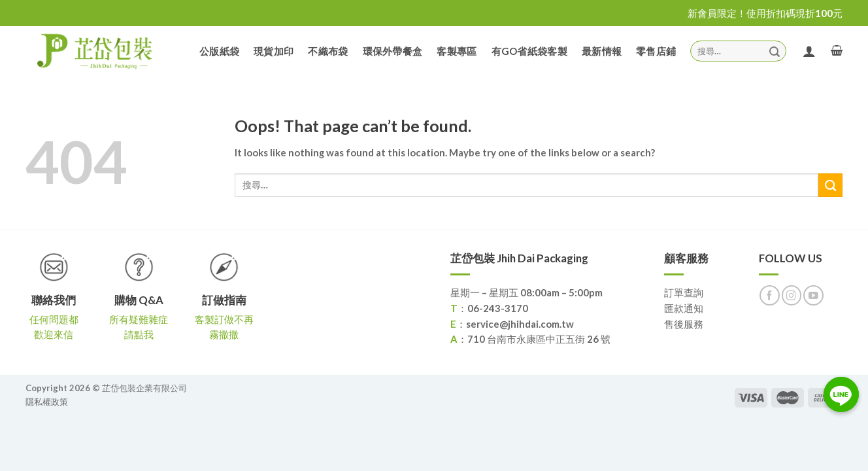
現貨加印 (274, 51)
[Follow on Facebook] (770, 295)
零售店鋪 (656, 51)
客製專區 (457, 51)
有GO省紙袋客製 (529, 51)
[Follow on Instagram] (792, 295)
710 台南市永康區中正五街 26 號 (539, 339)
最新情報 (602, 51)
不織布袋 (328, 51)
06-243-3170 (498, 308)
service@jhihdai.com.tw (520, 324)
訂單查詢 (684, 292)
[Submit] (775, 51)
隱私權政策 (47, 402)
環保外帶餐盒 (393, 51)
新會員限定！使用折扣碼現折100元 (765, 13)
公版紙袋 (219, 51)
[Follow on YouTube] (813, 295)
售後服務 (684, 324)
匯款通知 (684, 308)
